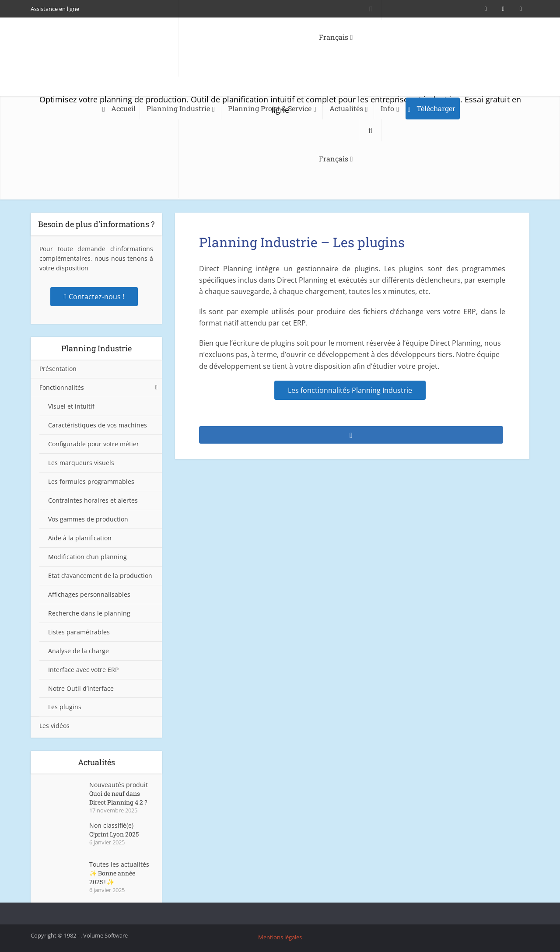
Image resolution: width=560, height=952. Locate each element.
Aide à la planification (80, 538)
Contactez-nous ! (94, 297)
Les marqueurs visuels (81, 463)
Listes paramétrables (79, 632)
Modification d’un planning (87, 557)
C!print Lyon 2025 (114, 834)
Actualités (346, 108)
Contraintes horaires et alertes (93, 500)
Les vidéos (54, 726)
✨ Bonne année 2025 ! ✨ (112, 877)
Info (387, 108)
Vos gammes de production (88, 519)
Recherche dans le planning (89, 613)
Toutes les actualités (119, 864)
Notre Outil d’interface (81, 688)
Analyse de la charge (79, 651)
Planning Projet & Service (270, 108)
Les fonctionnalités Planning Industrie (350, 390)
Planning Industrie (178, 108)
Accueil (123, 108)
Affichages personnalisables (89, 594)
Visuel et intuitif (71, 406)
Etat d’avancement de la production (100, 576)
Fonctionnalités (62, 387)
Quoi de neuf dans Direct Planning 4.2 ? (118, 798)
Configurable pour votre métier (94, 444)
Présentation (58, 369)
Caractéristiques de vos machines (98, 425)
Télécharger (436, 108)
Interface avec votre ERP (83, 670)
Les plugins (65, 707)
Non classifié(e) (111, 825)
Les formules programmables (91, 481)
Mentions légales (280, 937)
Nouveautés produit (119, 785)
